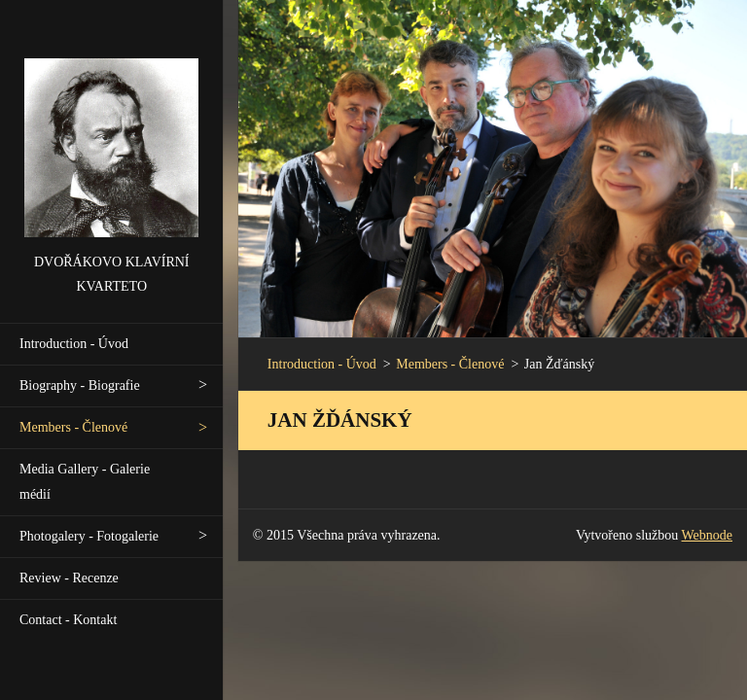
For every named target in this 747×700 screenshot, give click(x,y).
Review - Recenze (69, 578)
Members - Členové (73, 427)
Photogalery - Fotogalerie (89, 536)
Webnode (708, 535)
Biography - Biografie (80, 385)
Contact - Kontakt (68, 620)
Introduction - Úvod (74, 344)
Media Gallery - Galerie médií (85, 482)
